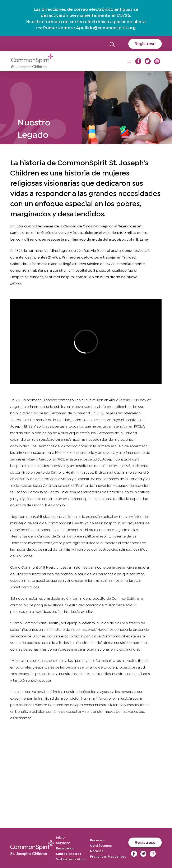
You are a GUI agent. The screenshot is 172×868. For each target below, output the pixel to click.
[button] (112, 44)
